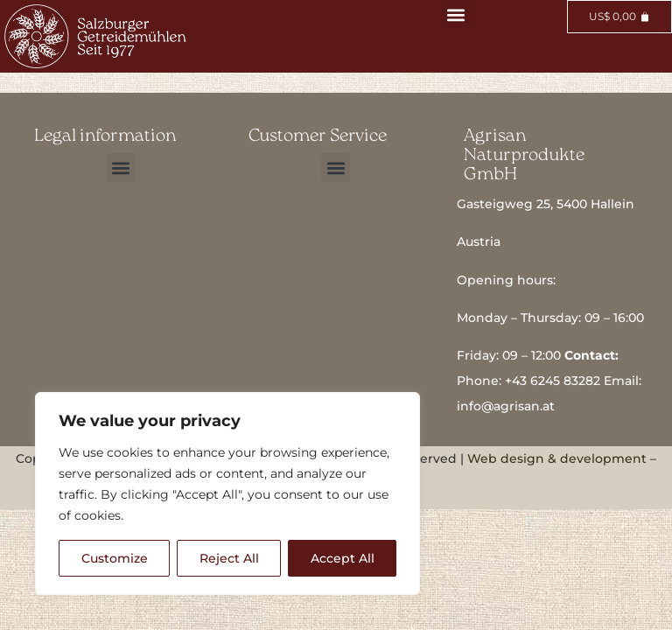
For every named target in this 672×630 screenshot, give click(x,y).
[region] (227, 493)
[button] (456, 14)
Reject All (229, 558)
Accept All (343, 558)
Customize (115, 558)
